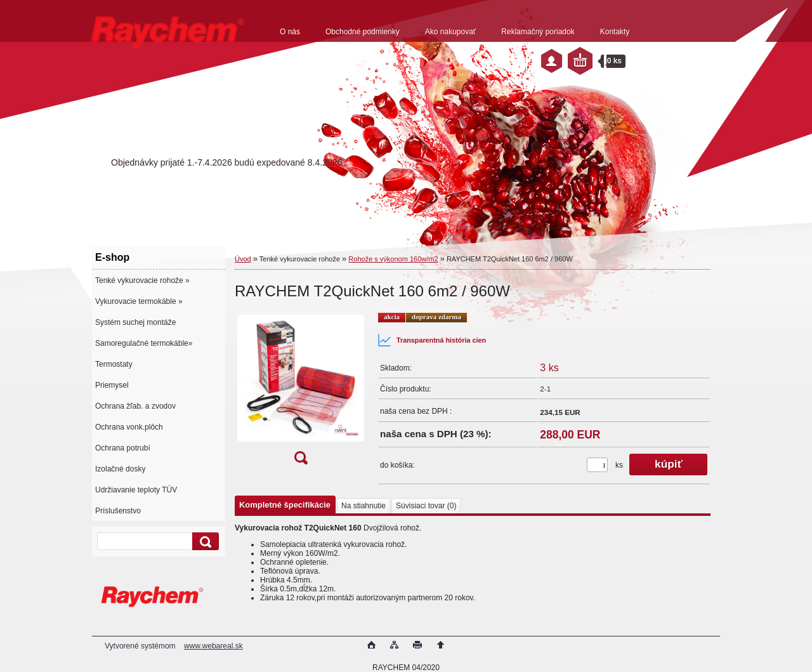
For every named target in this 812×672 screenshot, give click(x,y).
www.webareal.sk (213, 646)
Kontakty (615, 32)
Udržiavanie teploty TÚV (136, 490)
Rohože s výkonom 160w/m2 (393, 259)
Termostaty (114, 364)
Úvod (243, 259)
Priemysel (112, 385)
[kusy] (597, 465)
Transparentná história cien (432, 340)
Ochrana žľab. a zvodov (135, 406)
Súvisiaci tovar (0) (426, 506)
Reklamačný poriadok (538, 32)
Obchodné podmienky (363, 32)
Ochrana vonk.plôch (129, 427)
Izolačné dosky (120, 469)
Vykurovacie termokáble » (139, 301)
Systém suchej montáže (135, 322)
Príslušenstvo (118, 511)
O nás (290, 32)
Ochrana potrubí (123, 448)
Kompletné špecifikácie (285, 505)
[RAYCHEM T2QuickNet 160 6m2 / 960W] (301, 392)
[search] (204, 542)
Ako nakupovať (451, 32)
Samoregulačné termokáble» (144, 343)
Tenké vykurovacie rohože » (142, 280)
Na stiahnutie (363, 506)
